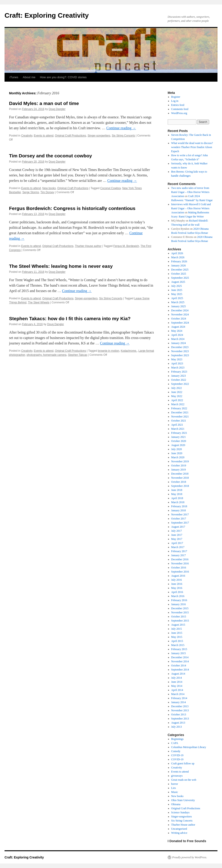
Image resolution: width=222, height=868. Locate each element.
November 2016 (180, 563)
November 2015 (180, 612)
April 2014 (177, 690)
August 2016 (178, 576)
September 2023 (180, 355)
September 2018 (180, 486)
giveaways (177, 776)
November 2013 (180, 710)
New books (49, 188)
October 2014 (179, 666)
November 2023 (180, 351)
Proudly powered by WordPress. (190, 857)
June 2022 (177, 392)
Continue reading (121, 128)
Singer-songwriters (99, 136)
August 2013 (178, 723)
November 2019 (180, 461)
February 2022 (179, 408)
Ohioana (176, 804)
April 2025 (177, 298)
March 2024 (178, 339)
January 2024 (179, 343)
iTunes (14, 77)
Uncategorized (179, 829)
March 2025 (178, 302)
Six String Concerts (123, 136)
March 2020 (178, 457)
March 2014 (178, 694)
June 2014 (177, 682)
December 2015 (180, 608)
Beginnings (177, 739)
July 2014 (177, 678)
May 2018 (177, 494)
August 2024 (178, 327)
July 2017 (177, 531)
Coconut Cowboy (111, 188)
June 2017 (177, 535)
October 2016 (179, 568)
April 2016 (177, 592)
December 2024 (180, 310)
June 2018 (177, 490)
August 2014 (178, 674)
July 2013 (177, 727)
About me (29, 77)
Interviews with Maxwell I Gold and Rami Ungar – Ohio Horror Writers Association (191, 208)
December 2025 (180, 270)
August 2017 (178, 527)
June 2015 (177, 633)
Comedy (176, 751)
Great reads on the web (184, 780)
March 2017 (178, 547)
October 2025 (179, 274)
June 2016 (177, 584)
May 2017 (177, 539)
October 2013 (179, 714)
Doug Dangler (57, 109)
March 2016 (178, 596)
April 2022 (177, 400)
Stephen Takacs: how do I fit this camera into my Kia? (70, 318)
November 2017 (180, 514)
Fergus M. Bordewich (126, 246)
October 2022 (179, 380)
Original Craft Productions (71, 136)
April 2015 (177, 641)
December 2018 (180, 474)
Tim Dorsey (47, 192)
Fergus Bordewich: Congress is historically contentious (72, 208)
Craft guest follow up (183, 763)
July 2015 (177, 629)
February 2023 (179, 372)
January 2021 (179, 437)
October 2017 (179, 519)
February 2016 (179, 600)
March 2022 (178, 404)
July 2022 (177, 388)
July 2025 (177, 286)
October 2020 (179, 441)
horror (175, 784)
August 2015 (178, 625)
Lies (174, 788)
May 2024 (177, 331)
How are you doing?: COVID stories (63, 77)
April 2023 (177, 363)
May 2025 (177, 294)
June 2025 (177, 290)
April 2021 (177, 425)
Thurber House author (88, 246)
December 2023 (180, 347)
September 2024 (180, 323)
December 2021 (180, 412)
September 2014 (180, 670)
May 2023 (177, 359)
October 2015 (179, 617)
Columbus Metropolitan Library (189, 747)
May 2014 (177, 686)
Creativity (27, 136)
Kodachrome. (129, 351)
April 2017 (177, 543)
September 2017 (180, 523)
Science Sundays (180, 812)
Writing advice (179, 833)
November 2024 (180, 315)
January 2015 (179, 653)
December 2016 (180, 559)
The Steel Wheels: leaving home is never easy (61, 266)
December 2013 (180, 706)
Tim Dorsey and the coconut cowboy (51, 156)
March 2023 (178, 368)
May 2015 (177, 637)
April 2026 (177, 253)
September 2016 (180, 572)
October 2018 (179, 482)
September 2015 (180, 621)
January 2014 (179, 702)
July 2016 (177, 580)
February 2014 (179, 698)
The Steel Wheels (39, 302)
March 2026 (178, 257)
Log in (175, 101)
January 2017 (179, 555)
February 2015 (179, 649)
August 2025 (178, 282)
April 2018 (177, 498)
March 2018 (178, 502)
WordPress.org (179, 113)
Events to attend (44, 136)
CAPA (175, 743)
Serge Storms (31, 192)
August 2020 (178, 445)
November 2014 (180, 661)
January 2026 (179, 266)
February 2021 (179, 433)
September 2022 (180, 384)
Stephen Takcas (78, 355)
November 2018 (180, 478)
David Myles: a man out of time (44, 103)
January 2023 (179, 376)
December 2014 (180, 657)
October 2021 (179, 421)
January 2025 (179, 306)
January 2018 (179, 510)
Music (175, 792)
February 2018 (179, 506)
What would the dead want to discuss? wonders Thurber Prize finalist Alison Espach (192, 147)
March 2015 (178, 645)
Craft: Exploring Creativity (47, 15)
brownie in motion (109, 351)
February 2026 (179, 261)
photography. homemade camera (46, 355)
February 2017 (179, 551)
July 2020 (177, 449)
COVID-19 (177, 755)
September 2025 (180, 278)
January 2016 (179, 604)
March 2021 (178, 429)
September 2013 (180, 719)
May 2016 (177, 588)
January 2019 (179, 470)
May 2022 (177, 396)
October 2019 (179, 466)
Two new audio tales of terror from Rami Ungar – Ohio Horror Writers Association (190, 192)
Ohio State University (183, 800)
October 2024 (179, 319)
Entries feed (178, 105)
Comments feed (180, 109)
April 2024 (177, 335)
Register (176, 97)
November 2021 (180, 417)
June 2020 (177, 453)
